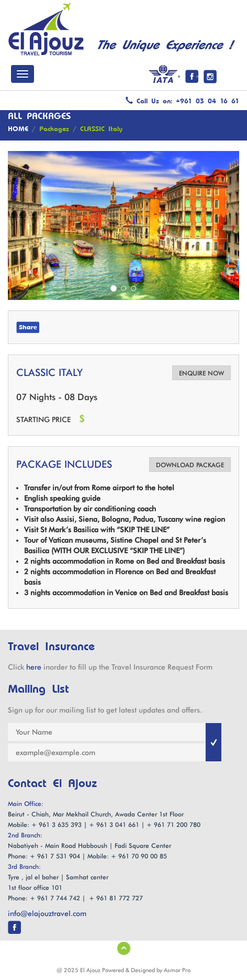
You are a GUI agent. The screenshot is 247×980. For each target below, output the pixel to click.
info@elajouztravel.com (47, 913)
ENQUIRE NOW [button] (201, 373)
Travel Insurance (51, 647)
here (34, 667)
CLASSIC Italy (101, 129)
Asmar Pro (177, 970)
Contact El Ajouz (52, 784)
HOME (18, 129)
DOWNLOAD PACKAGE (190, 465)
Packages (54, 129)
